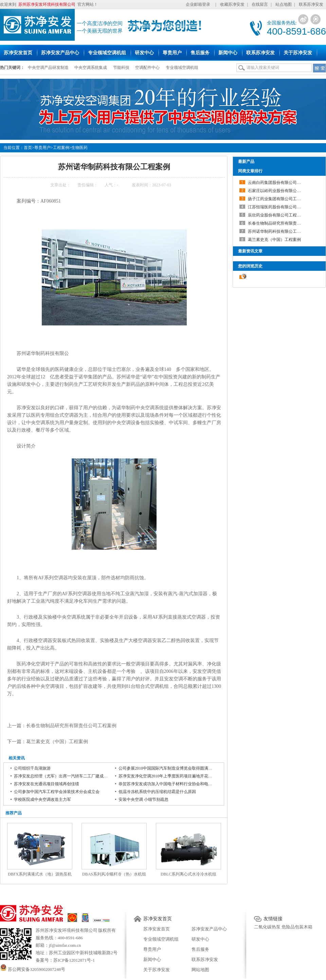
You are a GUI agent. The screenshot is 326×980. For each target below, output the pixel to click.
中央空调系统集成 (91, 68)
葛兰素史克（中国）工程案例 (57, 742)
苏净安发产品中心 (209, 929)
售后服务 (200, 949)
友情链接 (273, 919)
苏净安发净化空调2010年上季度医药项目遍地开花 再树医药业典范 (178, 776)
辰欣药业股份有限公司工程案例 (276, 215)
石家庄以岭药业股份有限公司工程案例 (283, 191)
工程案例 (61, 148)
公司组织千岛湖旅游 (32, 768)
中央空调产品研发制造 (48, 68)
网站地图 (200, 970)
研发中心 (200, 939)
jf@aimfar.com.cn (65, 945)
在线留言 (260, 4)
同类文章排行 (250, 171)
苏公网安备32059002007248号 (33, 969)
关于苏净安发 (157, 970)
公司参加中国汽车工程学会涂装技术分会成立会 (57, 792)
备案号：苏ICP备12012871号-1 (65, 960)
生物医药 (79, 148)
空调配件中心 (147, 68)
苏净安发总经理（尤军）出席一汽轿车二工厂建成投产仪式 (67, 776)
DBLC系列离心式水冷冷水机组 (188, 874)
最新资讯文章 (250, 251)
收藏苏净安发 (232, 4)
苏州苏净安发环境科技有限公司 (67, 930)
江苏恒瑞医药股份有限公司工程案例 (280, 207)
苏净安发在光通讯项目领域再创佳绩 (47, 784)
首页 (28, 148)
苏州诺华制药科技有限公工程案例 (278, 231)
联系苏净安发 (311, 4)
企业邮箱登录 (198, 4)
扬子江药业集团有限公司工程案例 (278, 199)
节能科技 (121, 68)
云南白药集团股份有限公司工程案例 (280, 183)
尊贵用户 (42, 148)
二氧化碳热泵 (267, 927)
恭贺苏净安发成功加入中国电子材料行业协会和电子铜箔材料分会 (178, 784)
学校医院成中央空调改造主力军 (42, 799)
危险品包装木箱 (297, 927)
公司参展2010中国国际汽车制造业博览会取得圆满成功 (167, 768)
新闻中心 (152, 959)
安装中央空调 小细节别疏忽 (143, 799)
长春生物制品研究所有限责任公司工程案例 (71, 726)
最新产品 (246, 162)
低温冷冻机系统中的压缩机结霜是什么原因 (157, 792)
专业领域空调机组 (182, 68)
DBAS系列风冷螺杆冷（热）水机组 (114, 874)
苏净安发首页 (158, 919)
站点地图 (284, 4)
